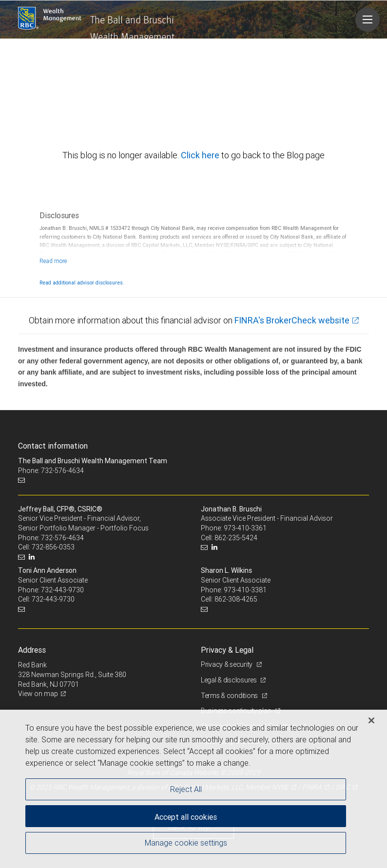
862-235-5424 (236, 538)
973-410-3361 (245, 528)
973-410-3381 (245, 590)
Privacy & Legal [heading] (227, 650)
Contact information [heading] (53, 446)
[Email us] (23, 480)
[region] (193, 789)
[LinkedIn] (33, 557)
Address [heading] (32, 650)
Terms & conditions (230, 696)
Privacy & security (227, 664)
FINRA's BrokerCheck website (292, 320)
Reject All (186, 789)
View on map (38, 694)
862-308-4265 (236, 599)
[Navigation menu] (368, 19)
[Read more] (53, 261)
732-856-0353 (53, 547)
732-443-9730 (62, 590)
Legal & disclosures (229, 680)
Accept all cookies (186, 817)
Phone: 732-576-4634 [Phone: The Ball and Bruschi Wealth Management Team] (51, 471)
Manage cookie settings (186, 843)
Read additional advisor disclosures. (82, 283)
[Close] (371, 720)
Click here (201, 155)
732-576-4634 (62, 538)
